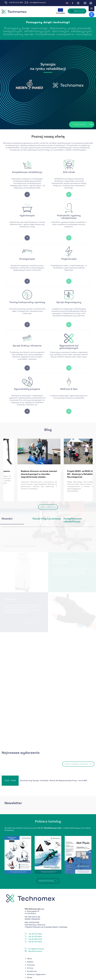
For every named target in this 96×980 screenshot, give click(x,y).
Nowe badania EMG (14, 471)
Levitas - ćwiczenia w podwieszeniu (69, 471)
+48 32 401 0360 (35, 942)
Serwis (30, 978)
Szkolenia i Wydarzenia (36, 975)
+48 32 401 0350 (35, 935)
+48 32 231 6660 (35, 937)
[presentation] (7, 853)
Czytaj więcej (71, 124)
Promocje (31, 966)
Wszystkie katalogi (46, 881)
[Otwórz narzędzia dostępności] (92, 15)
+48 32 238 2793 (35, 940)
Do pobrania (32, 972)
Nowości (30, 962)
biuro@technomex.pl (35, 3)
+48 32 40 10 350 (14, 3)
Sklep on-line (79, 11)
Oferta (30, 959)
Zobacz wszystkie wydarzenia (76, 765)
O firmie (30, 969)
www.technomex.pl (35, 952)
